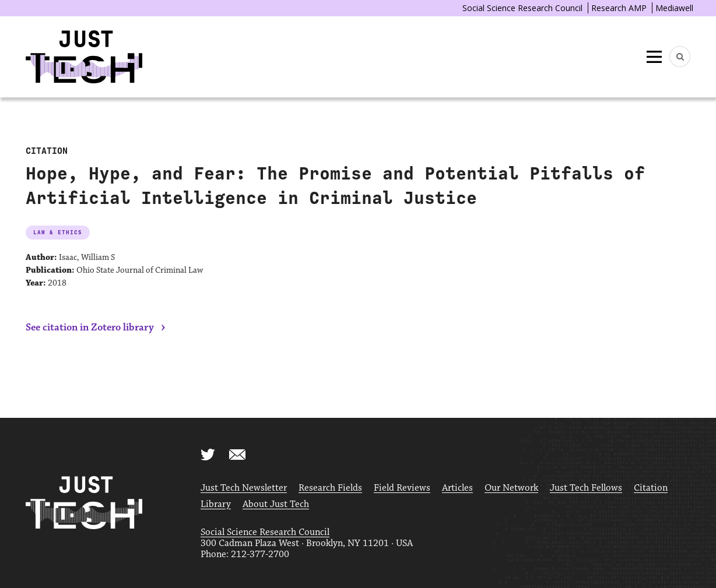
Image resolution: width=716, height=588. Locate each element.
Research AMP (619, 8)
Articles (457, 488)
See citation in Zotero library (90, 328)
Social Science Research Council (522, 8)
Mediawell (674, 8)
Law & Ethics (58, 232)
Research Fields (330, 488)
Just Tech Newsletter (244, 488)
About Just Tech (276, 504)
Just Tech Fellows (586, 488)
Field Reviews (402, 488)
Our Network (511, 488)
